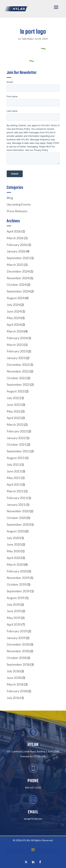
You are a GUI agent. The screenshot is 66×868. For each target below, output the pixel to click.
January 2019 (16, 638)
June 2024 (14, 311)
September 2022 (18, 384)
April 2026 (14, 231)
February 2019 (17, 631)
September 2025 (18, 258)
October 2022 (16, 378)
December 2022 (18, 365)
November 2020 (18, 511)
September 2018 (18, 664)
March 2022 (15, 424)
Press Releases (17, 211)
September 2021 (18, 451)
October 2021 (16, 444)
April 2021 (14, 484)
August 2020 (15, 531)
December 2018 (18, 644)
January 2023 (16, 358)
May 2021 (14, 478)
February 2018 (17, 691)
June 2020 (14, 544)
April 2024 (14, 325)
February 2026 (17, 245)
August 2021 (15, 458)
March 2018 (15, 684)
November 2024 (18, 278)
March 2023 (15, 345)
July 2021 (13, 464)
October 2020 (16, 518)
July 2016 (13, 698)
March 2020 (15, 564)
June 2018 (14, 678)
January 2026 (16, 251)
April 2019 (14, 624)
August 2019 (15, 598)
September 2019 (18, 591)
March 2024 (15, 331)
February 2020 (17, 571)
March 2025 (15, 265)
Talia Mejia (27, 39)
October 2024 (16, 285)
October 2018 (16, 658)
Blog (10, 198)
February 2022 (17, 431)
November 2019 (18, 578)
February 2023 (17, 351)
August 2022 (15, 391)
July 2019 (13, 604)
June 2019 (14, 611)
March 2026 (15, 238)
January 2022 (16, 438)
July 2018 (13, 671)
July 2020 (13, 538)
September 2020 (18, 524)
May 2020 (14, 551)
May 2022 (14, 411)
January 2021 (16, 505)
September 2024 (18, 291)
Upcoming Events (19, 204)
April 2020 (14, 558)
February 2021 (17, 498)
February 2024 (17, 338)
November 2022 (18, 371)
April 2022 (14, 418)
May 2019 (14, 618)
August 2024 (15, 298)
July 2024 (13, 305)
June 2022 (14, 405)
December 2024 (18, 271)
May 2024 (14, 318)
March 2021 (15, 491)
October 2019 (16, 584)
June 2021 (14, 471)
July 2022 (13, 398)
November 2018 (18, 651)
